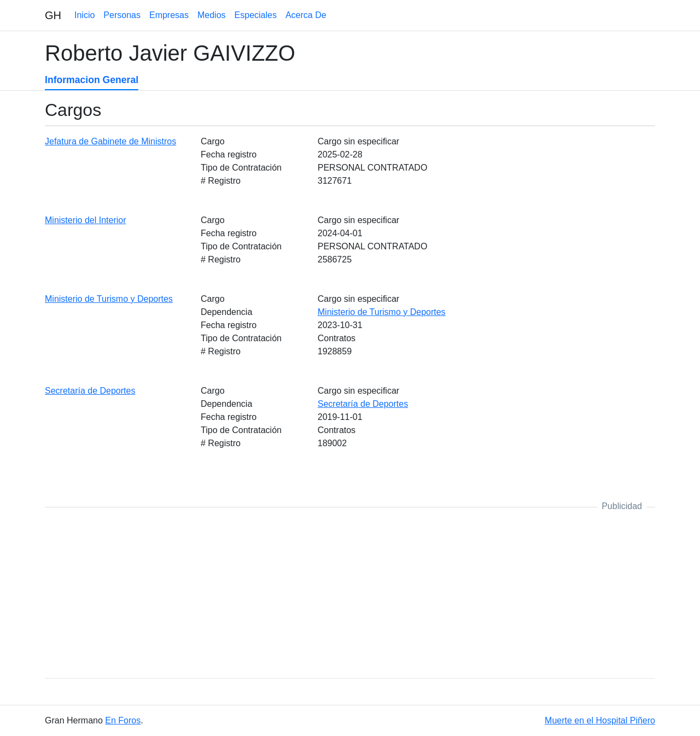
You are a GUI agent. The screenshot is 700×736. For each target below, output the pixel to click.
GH (53, 15)
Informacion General (92, 80)
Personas (122, 15)
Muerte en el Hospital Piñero (600, 720)
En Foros (123, 720)
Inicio (84, 15)
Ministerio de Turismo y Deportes (109, 299)
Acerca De (306, 15)
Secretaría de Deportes (90, 391)
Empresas (169, 15)
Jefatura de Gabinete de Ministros (110, 141)
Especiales (256, 15)
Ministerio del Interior (86, 220)
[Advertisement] (350, 593)
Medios (212, 15)
